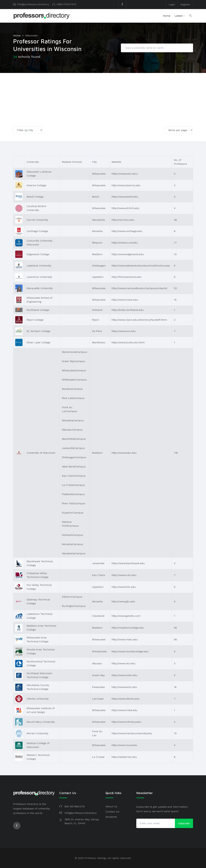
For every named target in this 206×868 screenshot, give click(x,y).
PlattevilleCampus (73, 494)
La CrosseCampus (73, 485)
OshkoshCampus (72, 535)
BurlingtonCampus (74, 606)
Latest (178, 16)
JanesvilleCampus (73, 448)
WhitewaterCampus (74, 380)
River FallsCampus (74, 503)
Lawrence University (39, 277)
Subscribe (184, 823)
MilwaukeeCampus (74, 370)
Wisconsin (31, 36)
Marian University (37, 733)
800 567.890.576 (75, 806)
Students (111, 817)
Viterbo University (38, 699)
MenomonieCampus (74, 352)
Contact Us (112, 812)
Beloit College (35, 196)
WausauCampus (72, 430)
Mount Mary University (41, 722)
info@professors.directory (33, 4)
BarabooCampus (72, 389)
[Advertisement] (103, 97)
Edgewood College (38, 254)
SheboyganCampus (74, 457)
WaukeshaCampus (74, 553)
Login (171, 4)
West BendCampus (74, 467)
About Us (111, 806)
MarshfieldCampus (74, 439)
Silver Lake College (38, 342)
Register (185, 4)
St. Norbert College (38, 331)
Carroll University (37, 220)
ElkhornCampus (72, 597)
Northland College (38, 310)
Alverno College (36, 185)
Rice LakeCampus (73, 398)
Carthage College (37, 231)
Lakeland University (39, 265)
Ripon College (35, 320)
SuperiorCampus (73, 513)
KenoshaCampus (72, 544)
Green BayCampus (74, 361)
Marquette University (40, 288)
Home (167, 16)
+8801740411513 (66, 4)
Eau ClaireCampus (74, 476)
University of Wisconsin (41, 453)
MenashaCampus (73, 420)
